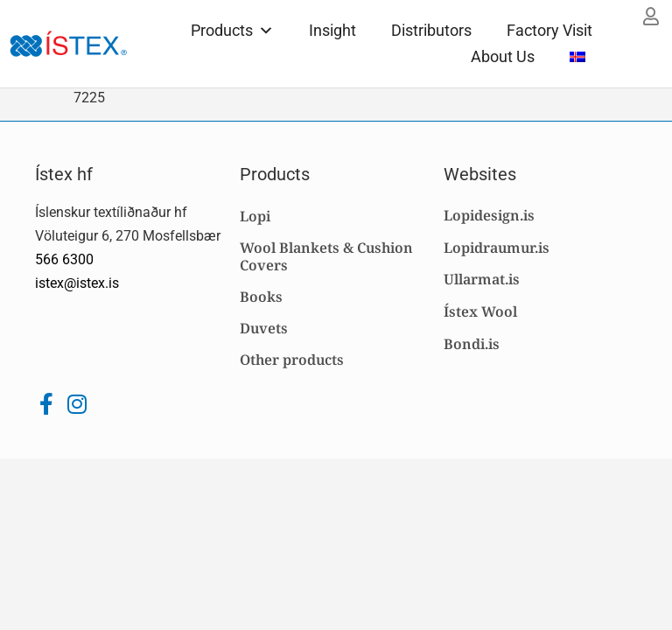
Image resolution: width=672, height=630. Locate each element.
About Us (503, 56)
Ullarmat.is (482, 279)
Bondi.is (472, 344)
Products (232, 30)
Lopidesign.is (489, 215)
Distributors (431, 30)
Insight (332, 30)
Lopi (255, 216)
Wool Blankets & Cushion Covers (326, 256)
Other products (292, 360)
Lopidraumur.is (497, 248)
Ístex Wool (480, 311)
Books (261, 297)
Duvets (264, 328)
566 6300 (64, 259)
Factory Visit (549, 30)
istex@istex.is (77, 283)
